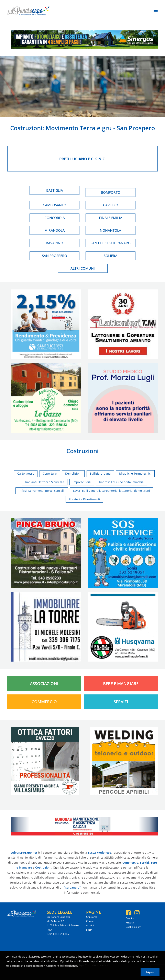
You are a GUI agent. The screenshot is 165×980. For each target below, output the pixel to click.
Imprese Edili (82, 482)
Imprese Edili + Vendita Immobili (121, 482)
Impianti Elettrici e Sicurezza (45, 482)
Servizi (121, 702)
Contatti (91, 921)
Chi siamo (92, 917)
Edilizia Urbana (100, 473)
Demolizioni (73, 473)
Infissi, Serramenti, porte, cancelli (42, 491)
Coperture (50, 473)
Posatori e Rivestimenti (84, 499)
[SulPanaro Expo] (28, 12)
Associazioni (44, 684)
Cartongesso (26, 473)
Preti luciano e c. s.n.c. (82, 159)
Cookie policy (133, 927)
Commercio (44, 702)
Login (89, 930)
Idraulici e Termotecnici (135, 473)
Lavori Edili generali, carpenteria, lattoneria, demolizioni (112, 491)
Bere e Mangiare (121, 684)
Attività (90, 925)
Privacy (130, 923)
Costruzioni (26, 128)
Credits (130, 918)
